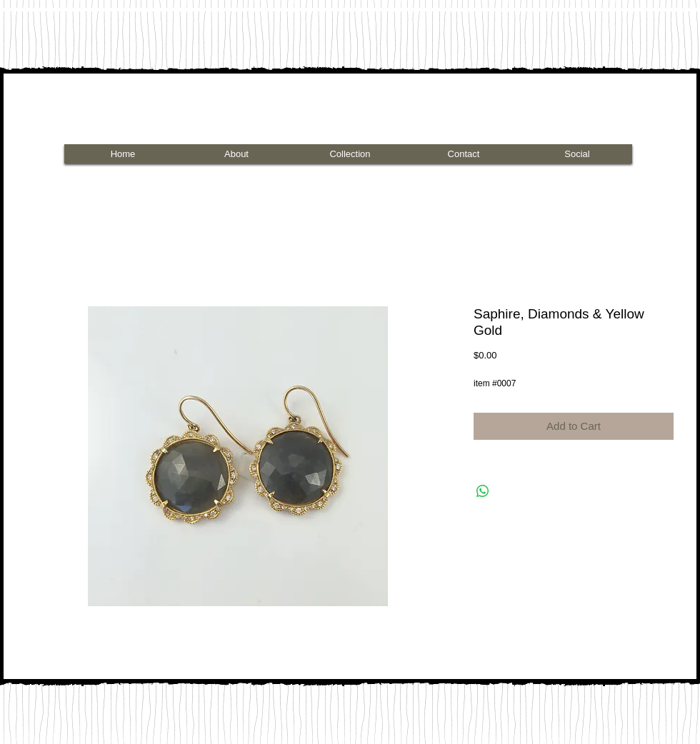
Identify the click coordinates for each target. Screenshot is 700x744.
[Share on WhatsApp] (483, 491)
